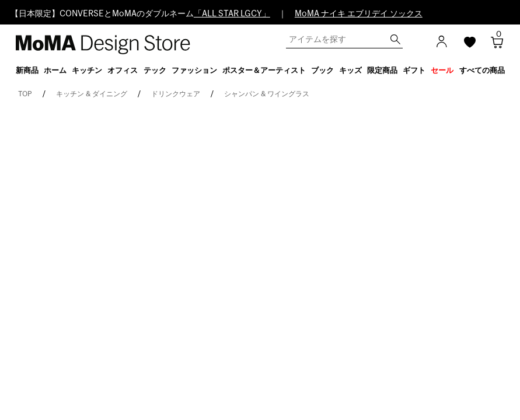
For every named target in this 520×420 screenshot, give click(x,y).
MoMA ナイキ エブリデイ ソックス (359, 14)
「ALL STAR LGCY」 (232, 14)
